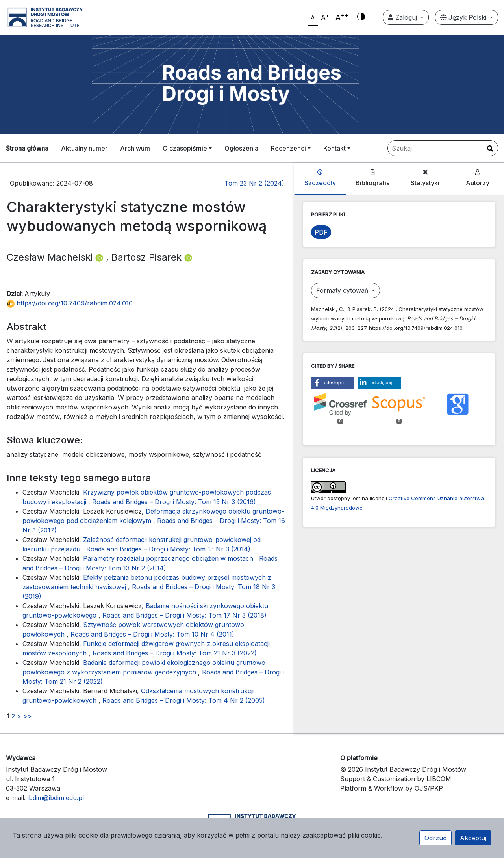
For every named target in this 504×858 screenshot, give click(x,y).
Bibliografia (373, 178)
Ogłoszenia (241, 148)
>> (28, 716)
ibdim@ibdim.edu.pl (56, 798)
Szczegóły (320, 178)
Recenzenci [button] (288, 148)
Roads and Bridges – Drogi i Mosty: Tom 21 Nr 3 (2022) (175, 653)
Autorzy (478, 178)
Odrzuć (435, 838)
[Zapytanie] (443, 148)
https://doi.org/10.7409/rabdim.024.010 (70, 303)
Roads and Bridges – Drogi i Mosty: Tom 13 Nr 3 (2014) (168, 549)
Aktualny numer (84, 148)
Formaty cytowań (343, 290)
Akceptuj (473, 838)
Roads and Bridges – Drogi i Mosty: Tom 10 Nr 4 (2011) (152, 634)
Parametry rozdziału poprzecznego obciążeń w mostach (169, 558)
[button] (333, 383)
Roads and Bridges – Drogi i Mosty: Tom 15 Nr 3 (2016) (174, 502)
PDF (321, 232)
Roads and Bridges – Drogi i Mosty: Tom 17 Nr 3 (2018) (184, 615)
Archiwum (135, 148)
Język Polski (464, 17)
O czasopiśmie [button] (185, 148)
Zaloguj (403, 17)
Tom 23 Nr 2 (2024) (254, 183)
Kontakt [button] (334, 148)
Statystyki (425, 178)
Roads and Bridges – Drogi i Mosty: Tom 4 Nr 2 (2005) (184, 700)
